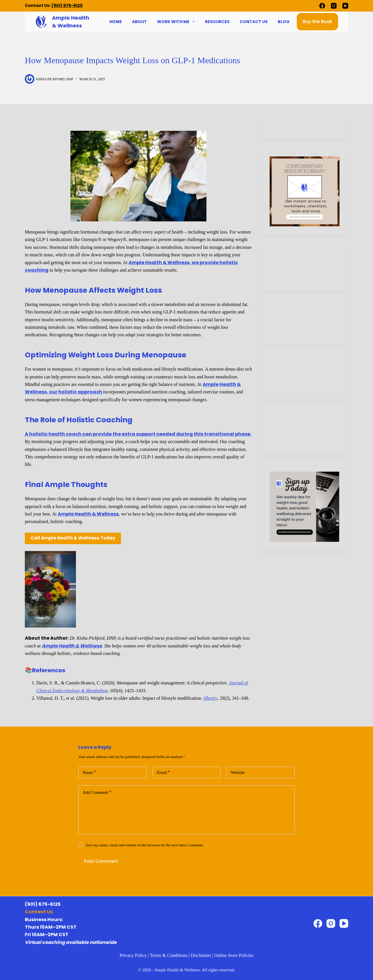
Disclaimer (201, 955)
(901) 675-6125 (67, 5)
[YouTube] (345, 6)
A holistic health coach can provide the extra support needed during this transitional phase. (138, 434)
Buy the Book (317, 22)
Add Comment (97, 793)
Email (164, 773)
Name (89, 773)
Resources (217, 22)
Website (238, 772)
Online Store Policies (234, 955)
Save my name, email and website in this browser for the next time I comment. (144, 845)
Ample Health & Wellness (88, 514)
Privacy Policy (133, 955)
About (139, 22)
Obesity (210, 698)
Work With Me (177, 22)
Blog (284, 22)
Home (116, 22)
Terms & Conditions (169, 955)
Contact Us (254, 22)
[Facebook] (322, 6)
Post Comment (101, 861)
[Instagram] (334, 6)
